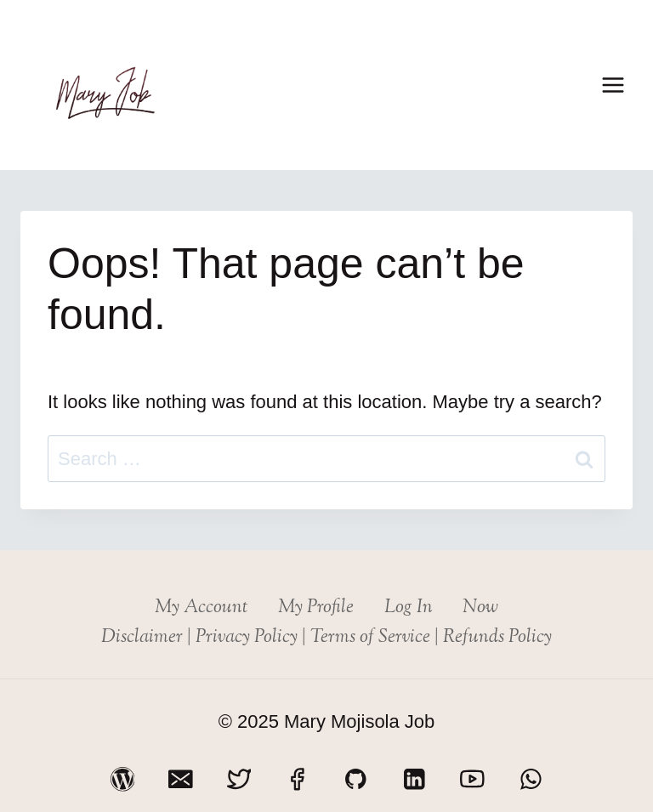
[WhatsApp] (531, 779)
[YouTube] (472, 779)
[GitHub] (356, 779)
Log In (409, 608)
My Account (202, 608)
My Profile (316, 608)
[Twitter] (238, 779)
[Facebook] (297, 779)
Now (480, 608)
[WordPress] (122, 779)
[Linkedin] (414, 779)
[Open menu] (613, 85)
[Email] (181, 779)
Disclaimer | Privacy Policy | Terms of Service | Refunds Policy (326, 638)
